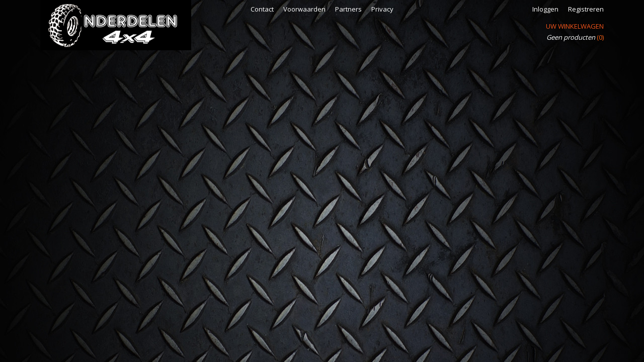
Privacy (382, 9)
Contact (262, 9)
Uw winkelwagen (575, 26)
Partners (348, 9)
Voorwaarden (304, 9)
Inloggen (545, 9)
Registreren (586, 9)
